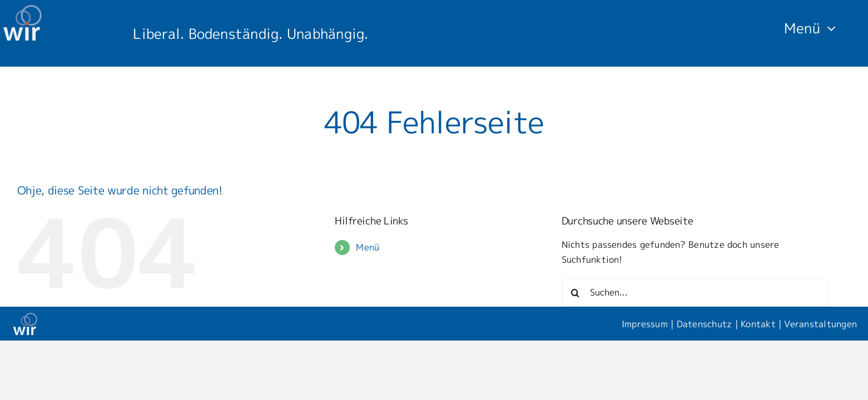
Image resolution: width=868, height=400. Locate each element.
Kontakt (758, 324)
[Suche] (576, 293)
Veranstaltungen (820, 324)
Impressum (645, 324)
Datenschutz (705, 324)
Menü (368, 247)
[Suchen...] (695, 293)
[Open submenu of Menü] (828, 28)
